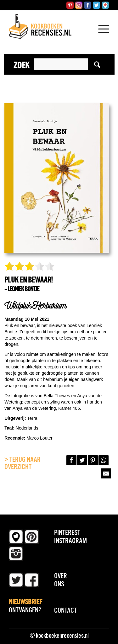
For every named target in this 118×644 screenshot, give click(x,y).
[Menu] (101, 37)
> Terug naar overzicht (22, 463)
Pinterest (67, 532)
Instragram (70, 541)
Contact (65, 610)
